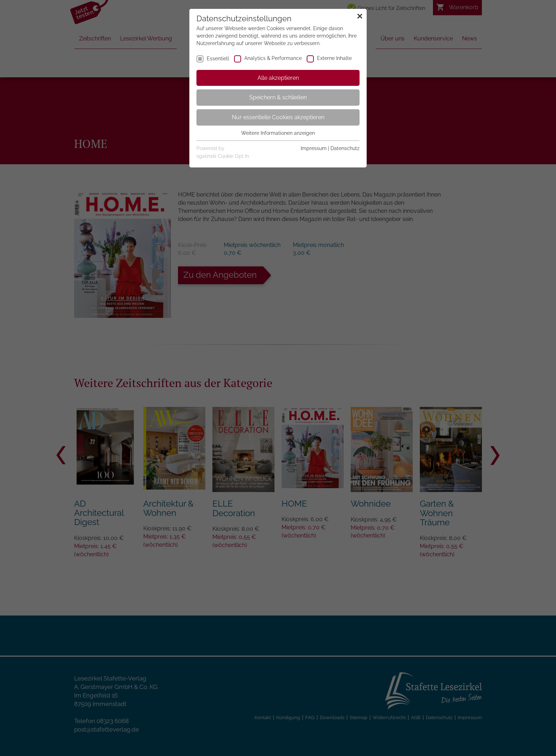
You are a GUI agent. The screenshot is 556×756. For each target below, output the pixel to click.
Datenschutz (345, 148)
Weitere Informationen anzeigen (278, 133)
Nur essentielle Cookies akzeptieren (278, 117)
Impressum (314, 148)
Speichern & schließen (278, 97)
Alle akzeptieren (278, 78)
